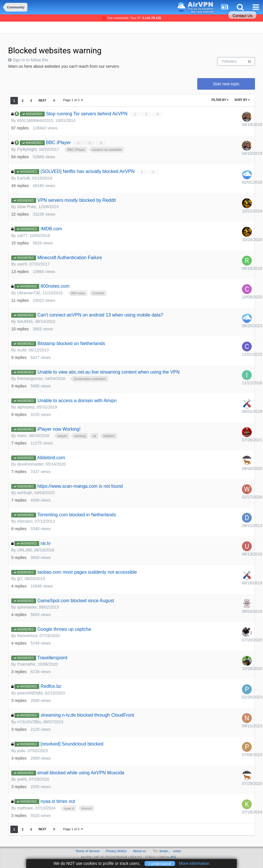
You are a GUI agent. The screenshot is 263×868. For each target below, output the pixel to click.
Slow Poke (27, 207)
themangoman (30, 379)
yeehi (22, 779)
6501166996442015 (35, 120)
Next (43, 100)
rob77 (22, 236)
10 (249, 62)
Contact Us (242, 16)
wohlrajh (25, 493)
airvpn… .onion (170, 851)
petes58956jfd (30, 693)
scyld (22, 350)
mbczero (25, 521)
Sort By (242, 100)
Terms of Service (88, 851)
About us (139, 851)
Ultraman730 (29, 293)
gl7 (20, 579)
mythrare (25, 808)
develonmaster (30, 464)
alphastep (26, 407)
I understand (160, 863)
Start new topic (226, 84)
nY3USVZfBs (29, 722)
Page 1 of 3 (73, 100)
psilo (21, 751)
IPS (173, 857)
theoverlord (27, 636)
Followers (229, 61)
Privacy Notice (116, 851)
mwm (22, 436)
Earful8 (23, 178)
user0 (22, 264)
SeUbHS (25, 321)
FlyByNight (27, 149)
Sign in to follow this (31, 60)
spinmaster (27, 607)
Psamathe (26, 664)
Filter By (220, 100)
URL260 (24, 550)
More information (194, 863)
